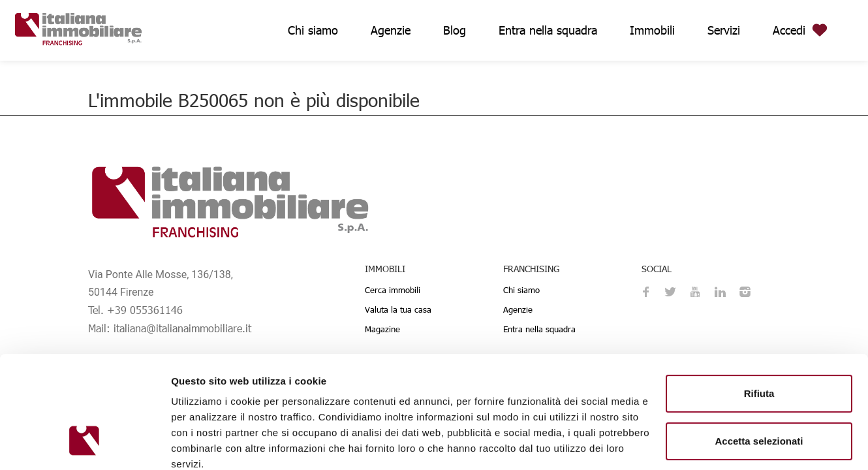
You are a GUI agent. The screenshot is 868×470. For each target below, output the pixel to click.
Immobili (652, 30)
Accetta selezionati (759, 345)
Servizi (724, 30)
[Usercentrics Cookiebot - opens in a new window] (85, 445)
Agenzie (391, 30)
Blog (455, 30)
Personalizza (759, 393)
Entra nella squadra (548, 30)
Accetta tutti (759, 435)
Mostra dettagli (206, 444)
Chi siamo (313, 30)
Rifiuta (759, 297)
